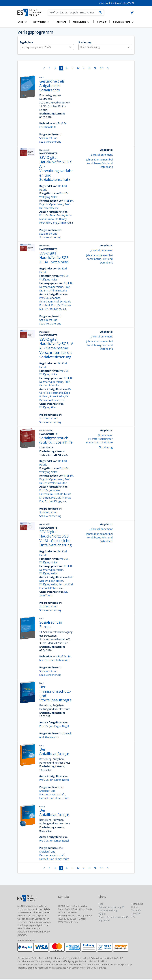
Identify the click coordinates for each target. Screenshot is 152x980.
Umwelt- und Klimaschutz (54, 798)
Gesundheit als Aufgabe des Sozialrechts (52, 86)
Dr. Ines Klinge (53, 309)
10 (101, 68)
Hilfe (101, 904)
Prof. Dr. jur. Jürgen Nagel (54, 726)
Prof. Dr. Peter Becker (52, 215)
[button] (23, 22)
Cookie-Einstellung (108, 910)
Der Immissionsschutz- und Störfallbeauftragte (55, 693)
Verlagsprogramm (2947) (48, 47)
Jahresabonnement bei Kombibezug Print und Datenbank (99, 163)
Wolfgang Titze (48, 407)
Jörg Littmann (60, 223)
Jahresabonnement (102, 155)
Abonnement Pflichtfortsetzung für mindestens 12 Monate (99, 439)
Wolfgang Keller (48, 573)
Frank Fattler (57, 396)
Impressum (104, 920)
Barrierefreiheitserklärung (112, 917)
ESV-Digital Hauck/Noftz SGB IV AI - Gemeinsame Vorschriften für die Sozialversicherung (56, 348)
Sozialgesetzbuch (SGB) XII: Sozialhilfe (56, 440)
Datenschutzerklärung (110, 907)
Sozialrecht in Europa (51, 624)
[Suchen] (72, 13)
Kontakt (102, 22)
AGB (101, 914)
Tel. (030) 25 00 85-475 (136, 913)
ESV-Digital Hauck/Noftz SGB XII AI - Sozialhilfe (54, 257)
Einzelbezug (106, 447)
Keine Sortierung (106, 47)
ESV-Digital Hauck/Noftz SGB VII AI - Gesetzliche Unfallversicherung (55, 538)
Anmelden (104, 3)
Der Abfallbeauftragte (54, 751)
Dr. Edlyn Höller (54, 581)
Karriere (61, 22)
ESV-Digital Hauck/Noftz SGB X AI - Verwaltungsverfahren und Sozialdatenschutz (56, 168)
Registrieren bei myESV (121, 3)
